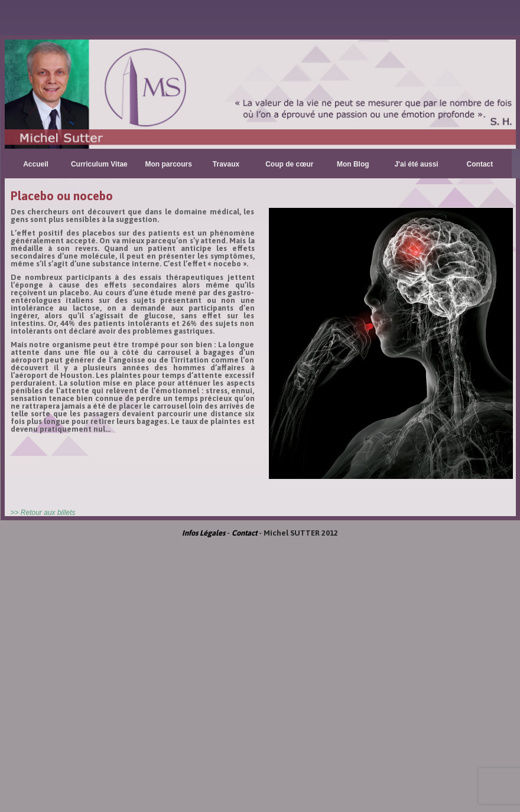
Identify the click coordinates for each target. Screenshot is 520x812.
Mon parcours (169, 164)
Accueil (36, 164)
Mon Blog (353, 164)
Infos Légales (204, 533)
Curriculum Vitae (99, 164)
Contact (480, 164)
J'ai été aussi (416, 164)
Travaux (226, 164)
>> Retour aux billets (43, 513)
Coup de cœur (289, 164)
